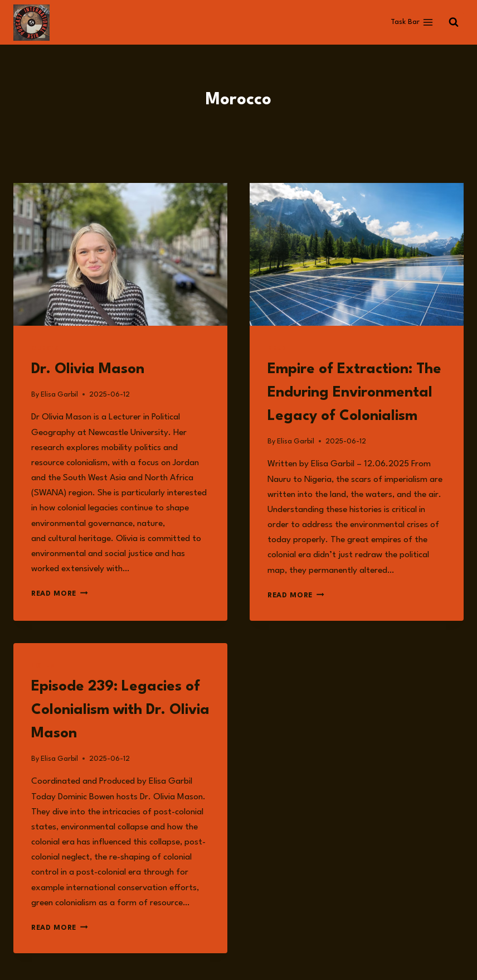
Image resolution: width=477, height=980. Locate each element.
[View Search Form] (454, 22)
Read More (60, 594)
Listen (43, 666)
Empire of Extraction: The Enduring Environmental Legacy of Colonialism (354, 393)
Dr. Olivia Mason (88, 369)
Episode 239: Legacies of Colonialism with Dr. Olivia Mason (120, 710)
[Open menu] (412, 22)
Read (277, 349)
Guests (45, 349)
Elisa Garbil (59, 395)
